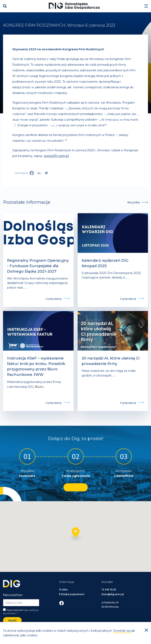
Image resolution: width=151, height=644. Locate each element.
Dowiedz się (122, 631)
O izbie (63, 590)
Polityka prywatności (72, 594)
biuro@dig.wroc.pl (113, 594)
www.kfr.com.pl (56, 156)
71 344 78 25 (109, 590)
